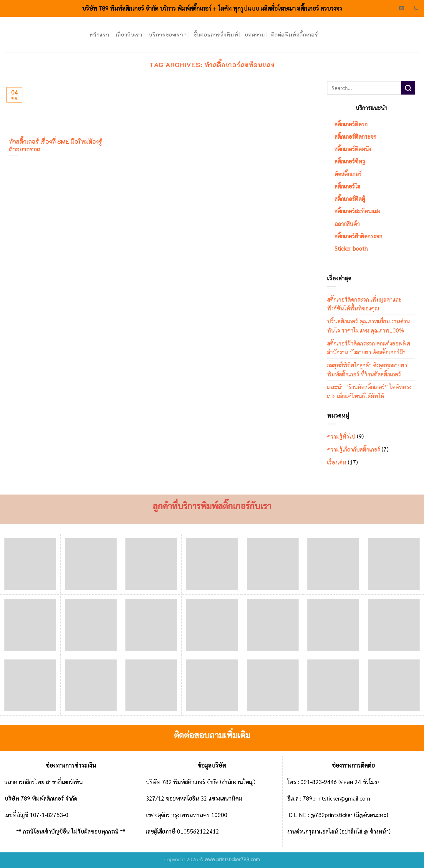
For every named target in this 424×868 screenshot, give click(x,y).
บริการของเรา (168, 34)
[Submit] (408, 88)
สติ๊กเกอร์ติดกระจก (355, 136)
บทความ (255, 34)
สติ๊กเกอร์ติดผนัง (353, 149)
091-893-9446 (319, 782)
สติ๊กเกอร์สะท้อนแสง (357, 211)
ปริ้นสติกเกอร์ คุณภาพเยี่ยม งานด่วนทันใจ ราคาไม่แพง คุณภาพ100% (368, 325)
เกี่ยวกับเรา (129, 34)
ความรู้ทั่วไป (341, 436)
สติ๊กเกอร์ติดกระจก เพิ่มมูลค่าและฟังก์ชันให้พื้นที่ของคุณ (364, 304)
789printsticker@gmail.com (336, 798)
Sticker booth (351, 248)
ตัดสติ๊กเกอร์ (348, 174)
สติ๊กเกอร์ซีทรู (350, 161)
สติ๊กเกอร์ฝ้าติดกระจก (358, 236)
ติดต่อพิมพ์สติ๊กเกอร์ (295, 34)
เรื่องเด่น (337, 462)
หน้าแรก (99, 34)
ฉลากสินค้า (347, 223)
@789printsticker (331, 815)
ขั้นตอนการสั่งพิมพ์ (216, 34)
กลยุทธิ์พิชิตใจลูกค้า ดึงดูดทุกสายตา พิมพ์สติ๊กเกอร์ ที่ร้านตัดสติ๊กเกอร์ (367, 369)
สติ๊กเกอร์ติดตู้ (350, 198)
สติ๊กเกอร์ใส (347, 186)
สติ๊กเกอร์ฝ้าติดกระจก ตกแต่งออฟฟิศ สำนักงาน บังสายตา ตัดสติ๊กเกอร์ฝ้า (369, 348)
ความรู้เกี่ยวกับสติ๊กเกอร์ (354, 449)
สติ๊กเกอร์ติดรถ (351, 124)
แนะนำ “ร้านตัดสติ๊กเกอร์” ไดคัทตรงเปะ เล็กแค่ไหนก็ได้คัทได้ (369, 391)
